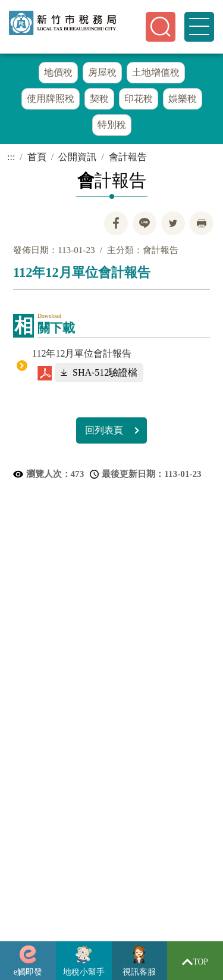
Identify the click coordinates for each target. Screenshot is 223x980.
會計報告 (128, 160)
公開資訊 (77, 160)
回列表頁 (104, 433)
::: (11, 160)
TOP (195, 962)
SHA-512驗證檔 (105, 375)
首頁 (37, 160)
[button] (161, 27)
